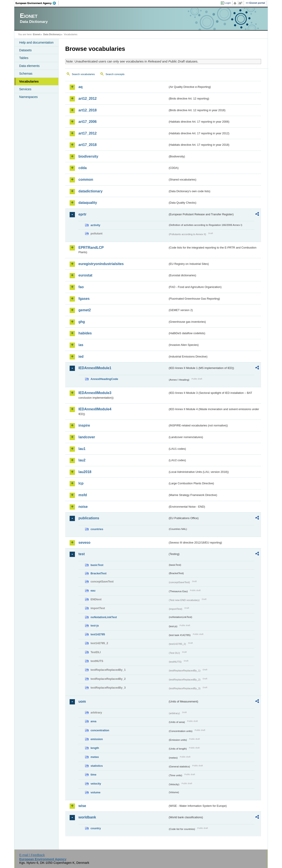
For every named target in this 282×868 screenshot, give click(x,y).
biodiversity (88, 156)
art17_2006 (88, 122)
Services (25, 89)
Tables (24, 58)
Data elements (29, 66)
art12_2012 (88, 99)
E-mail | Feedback (32, 855)
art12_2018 (88, 110)
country (96, 828)
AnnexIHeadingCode (104, 379)
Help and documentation (36, 42)
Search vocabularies (83, 74)
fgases (84, 299)
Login (228, 3)
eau (93, 591)
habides (85, 333)
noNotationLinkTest (104, 617)
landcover (87, 437)
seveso (84, 543)
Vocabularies (29, 81)
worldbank (87, 817)
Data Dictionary (52, 34)
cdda (83, 168)
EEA (37, 3)
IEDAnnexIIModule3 (95, 393)
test (82, 554)
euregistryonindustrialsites (101, 264)
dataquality (88, 203)
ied (81, 357)
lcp (81, 483)
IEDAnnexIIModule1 (95, 368)
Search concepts (115, 74)
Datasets (25, 50)
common (86, 180)
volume (96, 792)
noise (83, 507)
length (95, 748)
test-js (95, 626)
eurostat (85, 275)
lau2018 (85, 472)
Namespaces (28, 97)
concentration (100, 730)
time (93, 775)
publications (89, 518)
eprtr (82, 214)
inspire (84, 425)
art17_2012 (88, 133)
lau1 (82, 449)
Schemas (26, 74)
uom (82, 701)
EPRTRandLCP (91, 248)
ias (81, 345)
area (93, 721)
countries (97, 529)
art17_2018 (88, 145)
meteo (95, 757)
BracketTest (98, 573)
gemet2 (85, 310)
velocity (96, 784)
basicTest (97, 565)
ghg (82, 322)
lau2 (82, 460)
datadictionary (90, 191)
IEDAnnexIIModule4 (95, 409)
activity (95, 225)
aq (81, 87)
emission (97, 739)
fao (81, 287)
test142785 (98, 634)
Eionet (36, 34)
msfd (83, 495)
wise (82, 806)
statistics (97, 766)
